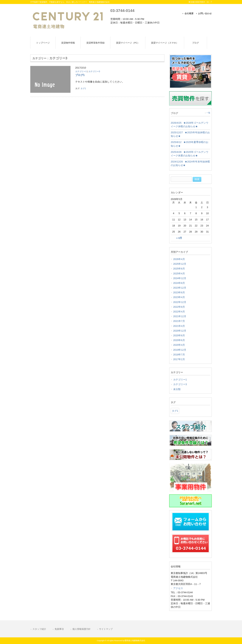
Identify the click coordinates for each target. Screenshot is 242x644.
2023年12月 (180, 288)
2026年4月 (179, 259)
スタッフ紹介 (39, 629)
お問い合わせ (205, 13)
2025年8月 (179, 269)
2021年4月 (179, 326)
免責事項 (59, 629)
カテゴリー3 (94, 71)
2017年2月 (179, 359)
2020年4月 (179, 345)
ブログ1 (80, 75)
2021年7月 (179, 321)
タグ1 (83, 88)
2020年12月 (180, 331)
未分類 (177, 389)
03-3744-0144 (122, 11)
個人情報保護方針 (81, 629)
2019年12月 (180, 350)
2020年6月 (179, 340)
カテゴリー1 (81, 71)
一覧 (208, 113)
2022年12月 (180, 302)
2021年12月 (180, 316)
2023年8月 (179, 292)
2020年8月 (179, 335)
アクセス (178, 588)
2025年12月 (180, 264)
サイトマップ (106, 629)
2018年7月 (179, 355)
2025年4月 (179, 274)
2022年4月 (179, 312)
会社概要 (189, 13)
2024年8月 (179, 283)
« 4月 (179, 238)
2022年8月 (179, 307)
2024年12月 (180, 278)
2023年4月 (179, 297)
